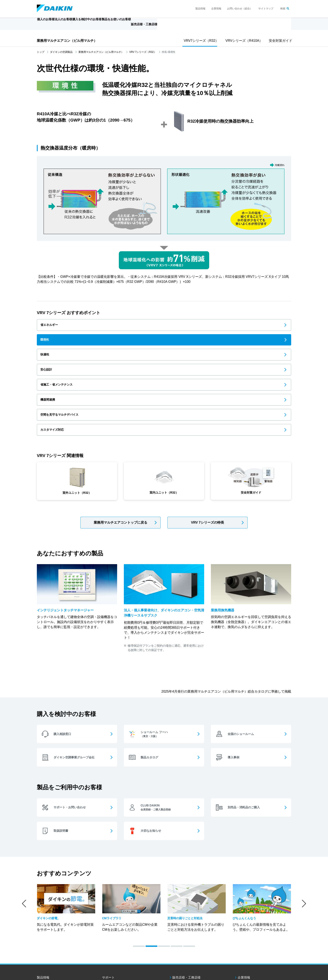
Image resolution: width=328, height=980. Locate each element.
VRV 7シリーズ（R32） (143, 52)
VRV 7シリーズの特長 (208, 458)
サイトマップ (266, 9)
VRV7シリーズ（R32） (200, 41)
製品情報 (200, 9)
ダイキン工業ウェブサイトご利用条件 (56, 952)
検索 (283, 9)
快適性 (221, 327)
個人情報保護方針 (90, 952)
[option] (66, 847)
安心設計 (49, 345)
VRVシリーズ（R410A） (242, 41)
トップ (41, 52)
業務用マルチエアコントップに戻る (120, 458)
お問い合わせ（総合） (240, 9)
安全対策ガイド (279, 41)
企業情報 (216, 9)
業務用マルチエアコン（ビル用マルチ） (67, 41)
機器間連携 (224, 345)
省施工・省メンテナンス (147, 345)
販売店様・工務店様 (176, 26)
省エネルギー (52, 327)
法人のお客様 (51, 933)
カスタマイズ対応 (142, 363)
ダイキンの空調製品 (61, 52)
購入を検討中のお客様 (123, 925)
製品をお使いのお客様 (123, 933)
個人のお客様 (51, 925)
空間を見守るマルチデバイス (64, 363)
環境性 (134, 326)
